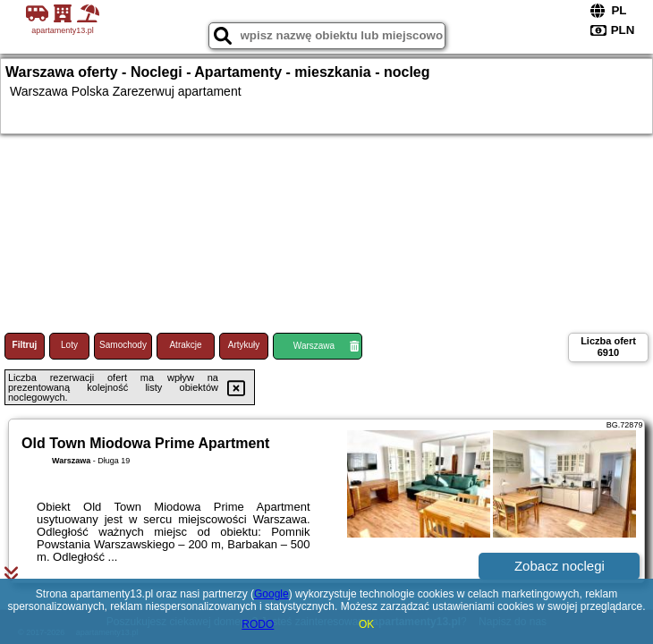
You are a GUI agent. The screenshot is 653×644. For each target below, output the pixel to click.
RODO (258, 624)
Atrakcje (185, 345)
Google (271, 594)
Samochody (123, 345)
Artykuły (244, 345)
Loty (69, 345)
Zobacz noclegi (560, 566)
